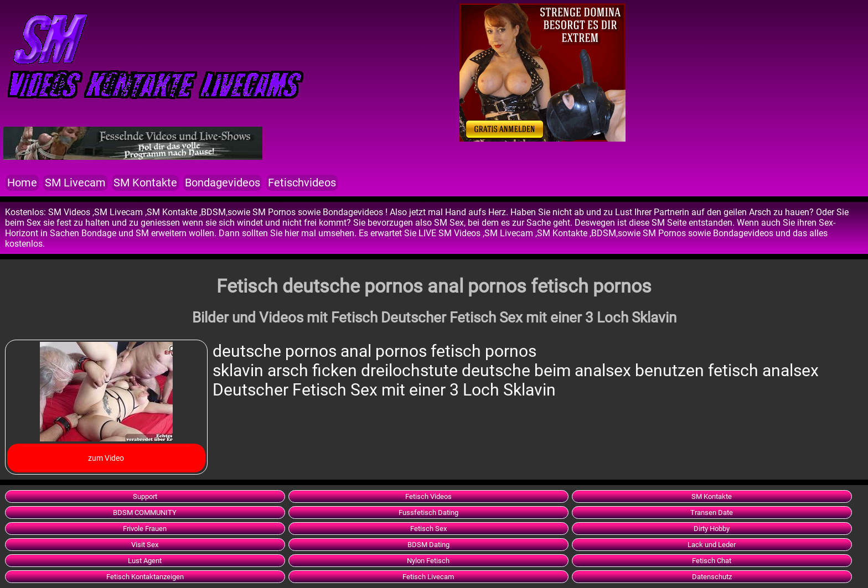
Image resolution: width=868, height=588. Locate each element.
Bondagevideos (223, 183)
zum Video (106, 458)
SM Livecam (75, 183)
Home (22, 183)
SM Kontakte (145, 183)
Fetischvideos (302, 183)
